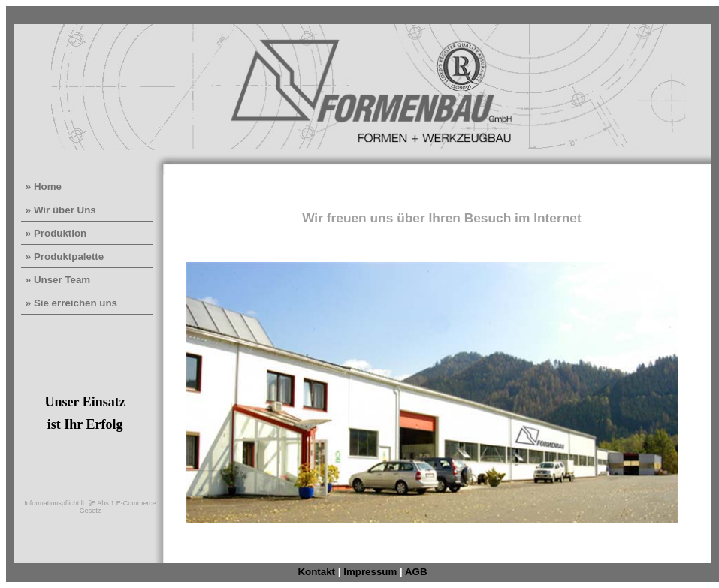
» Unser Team (56, 280)
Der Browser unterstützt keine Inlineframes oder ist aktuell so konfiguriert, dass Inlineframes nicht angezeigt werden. (443, 369)
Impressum (370, 572)
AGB (416, 572)
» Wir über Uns (59, 210)
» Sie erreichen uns (70, 303)
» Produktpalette (63, 256)
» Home (42, 187)
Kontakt (316, 572)
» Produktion (54, 233)
